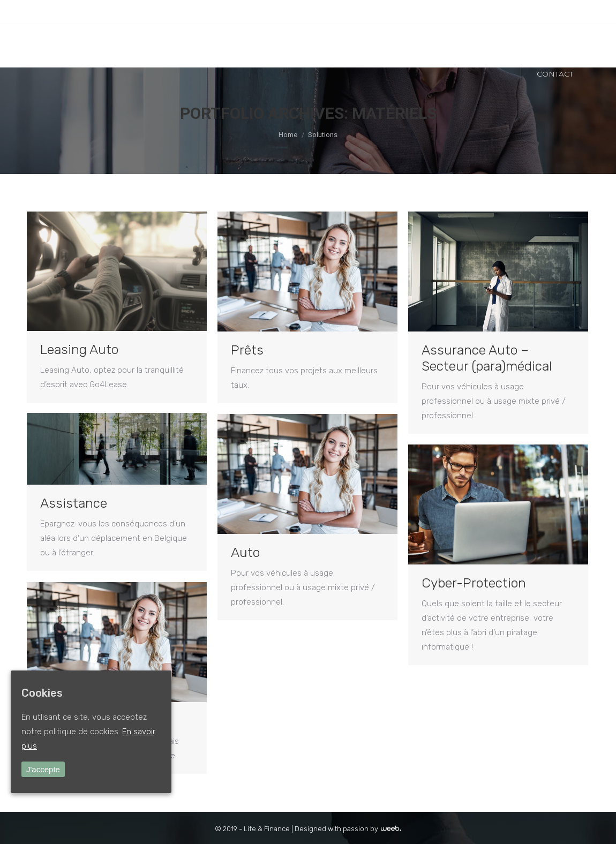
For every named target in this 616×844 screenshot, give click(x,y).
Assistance (74, 503)
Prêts (247, 350)
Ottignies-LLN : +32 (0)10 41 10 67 (90, 12)
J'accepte (43, 769)
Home (288, 135)
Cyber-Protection (474, 583)
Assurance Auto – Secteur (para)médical (487, 358)
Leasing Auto (79, 349)
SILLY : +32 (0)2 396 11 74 (186, 12)
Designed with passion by (348, 829)
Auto (245, 552)
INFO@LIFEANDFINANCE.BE (288, 12)
